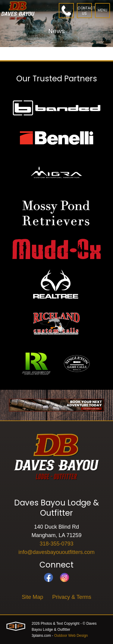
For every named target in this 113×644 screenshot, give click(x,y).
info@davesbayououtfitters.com (56, 552)
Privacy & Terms (72, 597)
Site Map (32, 597)
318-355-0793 (56, 544)
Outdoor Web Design (71, 636)
